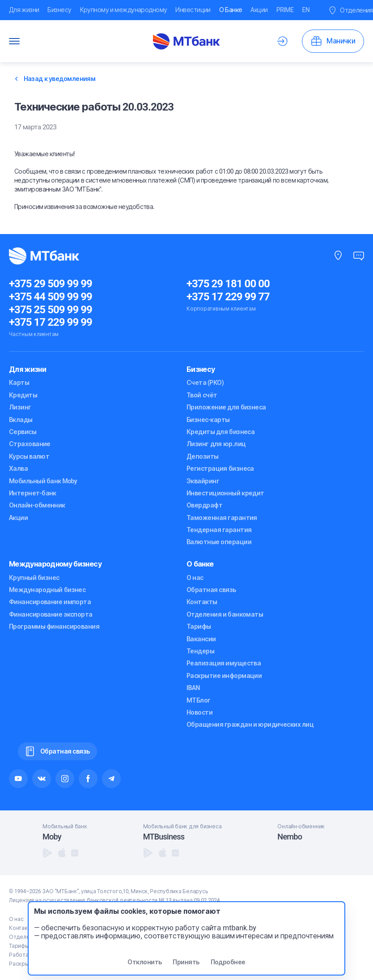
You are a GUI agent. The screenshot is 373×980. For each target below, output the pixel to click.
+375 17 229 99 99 (51, 322)
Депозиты (203, 456)
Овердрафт (204, 505)
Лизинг (20, 407)
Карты (19, 383)
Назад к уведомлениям (55, 79)
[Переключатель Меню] (14, 41)
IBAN (193, 688)
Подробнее (228, 962)
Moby (52, 837)
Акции (259, 10)
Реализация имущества (224, 663)
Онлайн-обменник (37, 505)
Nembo (290, 837)
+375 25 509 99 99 (51, 310)
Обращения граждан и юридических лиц (250, 724)
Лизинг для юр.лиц (216, 444)
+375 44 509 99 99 (51, 297)
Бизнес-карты (208, 420)
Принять (186, 962)
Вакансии (201, 639)
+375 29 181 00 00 (228, 284)
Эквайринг (203, 481)
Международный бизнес (47, 590)
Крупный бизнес (34, 578)
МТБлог (199, 700)
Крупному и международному (124, 10)
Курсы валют (29, 456)
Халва (18, 469)
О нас (195, 578)
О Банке (231, 10)
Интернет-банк (33, 493)
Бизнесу (59, 10)
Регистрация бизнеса (220, 469)
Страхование (30, 444)
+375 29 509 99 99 (51, 284)
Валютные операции (219, 542)
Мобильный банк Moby (43, 481)
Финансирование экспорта (51, 614)
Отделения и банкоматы (225, 614)
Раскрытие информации (224, 676)
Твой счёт (202, 395)
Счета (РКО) (205, 383)
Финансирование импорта (50, 602)
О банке (200, 564)
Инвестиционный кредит (225, 493)
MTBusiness (164, 837)
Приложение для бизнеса (226, 407)
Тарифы (199, 626)
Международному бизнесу (55, 564)
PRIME (285, 10)
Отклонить (144, 962)
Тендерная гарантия (219, 530)
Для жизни (24, 10)
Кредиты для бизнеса (220, 432)
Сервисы (23, 432)
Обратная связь (211, 590)
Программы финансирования (54, 626)
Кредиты (23, 395)
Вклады (21, 420)
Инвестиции (193, 10)
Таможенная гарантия (222, 518)
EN (306, 10)
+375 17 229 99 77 (228, 297)
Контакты (202, 602)
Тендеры (200, 651)
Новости (199, 712)
